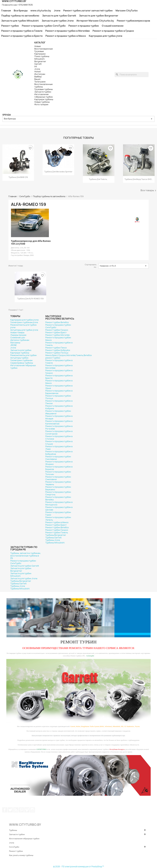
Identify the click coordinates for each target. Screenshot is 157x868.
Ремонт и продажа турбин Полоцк (58, 397)
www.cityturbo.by (41, 11)
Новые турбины (42, 102)
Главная (6, 11)
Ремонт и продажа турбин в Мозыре (59, 417)
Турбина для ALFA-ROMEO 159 (30, 299)
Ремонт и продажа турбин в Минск (66, 36)
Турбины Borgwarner (56, 535)
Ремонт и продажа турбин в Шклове (59, 508)
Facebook (5, 810)
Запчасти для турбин (21, 350)
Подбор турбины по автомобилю (20, 16)
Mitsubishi (39, 59)
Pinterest (21, 810)
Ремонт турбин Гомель (57, 532)
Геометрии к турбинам (21, 360)
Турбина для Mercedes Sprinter (58, 172)
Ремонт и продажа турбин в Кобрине (59, 407)
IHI (36, 66)
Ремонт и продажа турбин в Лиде (59, 448)
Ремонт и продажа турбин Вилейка (58, 498)
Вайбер (38, 77)
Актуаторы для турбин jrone (24, 330)
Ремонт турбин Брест (56, 332)
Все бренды (21, 11)
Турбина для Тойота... (99, 179)
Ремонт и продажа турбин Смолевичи (58, 458)
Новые (38, 46)
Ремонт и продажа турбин (84, 26)
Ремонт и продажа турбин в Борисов (59, 468)
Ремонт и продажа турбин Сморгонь (58, 493)
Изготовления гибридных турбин (44, 96)
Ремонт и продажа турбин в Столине (59, 438)
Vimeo (27, 810)
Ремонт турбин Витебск (57, 322)
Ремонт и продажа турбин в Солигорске (59, 432)
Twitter (10, 810)
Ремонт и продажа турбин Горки (58, 514)
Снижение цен (18, 338)
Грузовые (39, 51)
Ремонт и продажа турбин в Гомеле (22, 31)
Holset (38, 72)
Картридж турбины (44, 99)
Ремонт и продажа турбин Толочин (58, 473)
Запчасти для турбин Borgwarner (99, 16)
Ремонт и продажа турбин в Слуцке (59, 443)
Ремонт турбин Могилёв (57, 335)
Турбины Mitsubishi (55, 543)
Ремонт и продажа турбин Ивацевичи (58, 412)
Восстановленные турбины (44, 85)
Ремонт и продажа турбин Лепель (58, 519)
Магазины (15, 343)
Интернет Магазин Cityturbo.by (95, 21)
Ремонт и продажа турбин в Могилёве (68, 31)
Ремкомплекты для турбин (23, 355)
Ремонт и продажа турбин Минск (58, 339)
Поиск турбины (42, 56)
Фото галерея (41, 104)
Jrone (57, 11)
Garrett (38, 64)
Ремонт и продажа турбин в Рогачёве (59, 427)
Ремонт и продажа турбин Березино (58, 488)
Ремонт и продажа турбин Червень (58, 483)
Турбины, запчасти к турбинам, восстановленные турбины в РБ (26, 556)
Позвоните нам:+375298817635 (17, 5)
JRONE (14, 345)
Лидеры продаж (18, 335)
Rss (16, 810)
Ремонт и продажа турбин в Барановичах (59, 392)
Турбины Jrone (53, 540)
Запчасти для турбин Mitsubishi (20, 21)
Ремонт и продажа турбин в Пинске (59, 402)
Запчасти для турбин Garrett (59, 16)
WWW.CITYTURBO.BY (25, 825)
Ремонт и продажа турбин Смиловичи (58, 478)
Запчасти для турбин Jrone (58, 21)
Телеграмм (40, 82)
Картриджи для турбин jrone (106, 36)
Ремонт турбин (10, 26)
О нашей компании (113, 26)
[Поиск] (132, 75)
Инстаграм (40, 74)
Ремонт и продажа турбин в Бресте (22, 36)
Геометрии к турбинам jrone (24, 322)
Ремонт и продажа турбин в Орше (59, 387)
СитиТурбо (14, 847)
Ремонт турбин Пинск (56, 348)
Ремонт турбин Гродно (57, 330)
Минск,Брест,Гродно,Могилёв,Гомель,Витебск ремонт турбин (69, 357)
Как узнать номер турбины (21, 855)
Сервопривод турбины (22, 363)
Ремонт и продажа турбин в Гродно (113, 31)
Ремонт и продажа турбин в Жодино (59, 463)
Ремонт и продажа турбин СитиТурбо (44, 26)
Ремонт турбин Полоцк (57, 353)
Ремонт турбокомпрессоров (133, 21)
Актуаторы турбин (19, 358)
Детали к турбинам (20, 340)
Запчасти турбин (43, 92)
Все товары (149, 191)
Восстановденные (44, 49)
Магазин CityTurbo (127, 11)
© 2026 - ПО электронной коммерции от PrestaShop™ (79, 867)
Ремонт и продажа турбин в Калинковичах (59, 422)
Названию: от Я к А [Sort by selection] (124, 266)
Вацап (37, 79)
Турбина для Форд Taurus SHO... (139, 179)
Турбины (13, 830)
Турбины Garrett (53, 538)
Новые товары (17, 332)
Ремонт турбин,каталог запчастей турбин (88, 11)
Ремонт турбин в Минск (57, 522)
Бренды (7, 115)
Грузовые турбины (44, 89)
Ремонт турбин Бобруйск (58, 350)
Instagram (32, 810)
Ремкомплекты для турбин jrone (23, 326)
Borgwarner (40, 61)
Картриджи (40, 54)
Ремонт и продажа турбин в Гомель (59, 344)
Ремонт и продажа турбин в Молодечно (59, 503)
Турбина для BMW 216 (18, 177)
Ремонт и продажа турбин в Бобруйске (59, 453)
